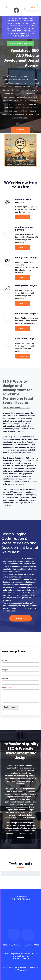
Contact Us (20, 618)
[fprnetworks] (21, 922)
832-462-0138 (21, 958)
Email (5, 679)
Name (5, 661)
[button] (18, 3)
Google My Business (11, 559)
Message (7, 688)
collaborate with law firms (20, 107)
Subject (6, 670)
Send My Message (11, 707)
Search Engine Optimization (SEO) (16, 408)
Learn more (23, 217)
